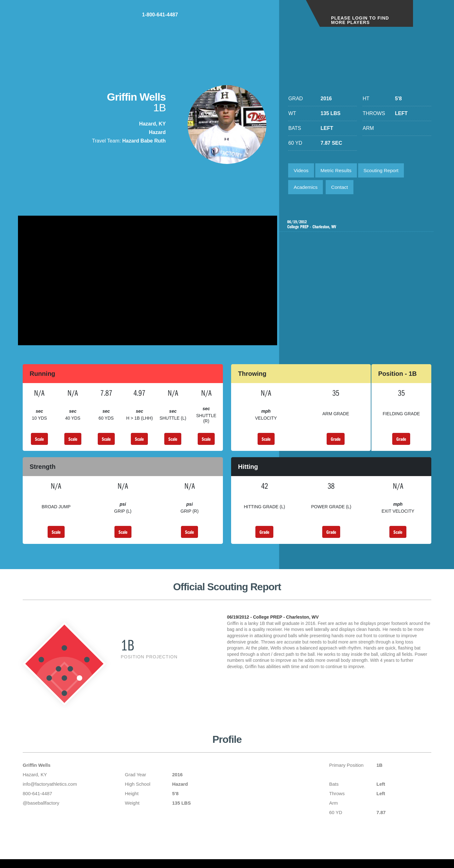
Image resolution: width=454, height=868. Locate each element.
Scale (39, 442)
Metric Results (338, 171)
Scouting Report (384, 171)
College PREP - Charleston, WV (357, 227)
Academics (306, 188)
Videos (302, 171)
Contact (342, 188)
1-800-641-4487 (276, 18)
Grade (336, 442)
